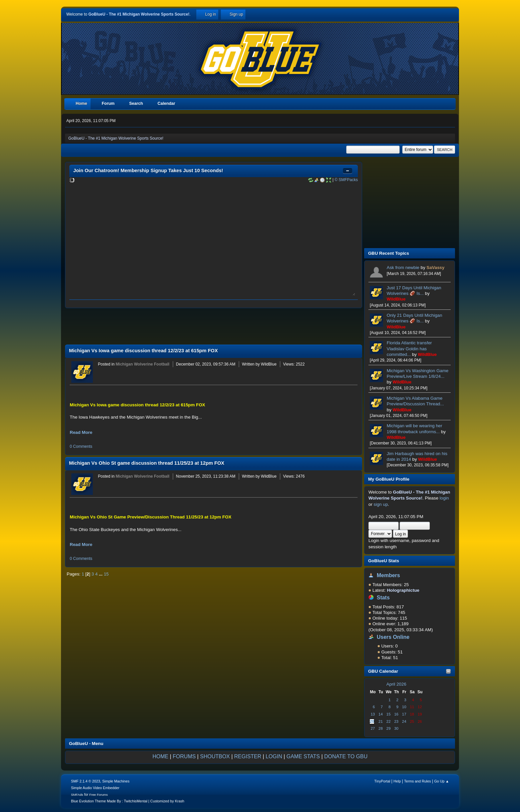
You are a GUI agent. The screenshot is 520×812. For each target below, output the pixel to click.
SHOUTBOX (215, 756)
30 (396, 728)
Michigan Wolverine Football (143, 364)
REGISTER (248, 756)
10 (404, 707)
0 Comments (81, 446)
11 (412, 707)
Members (388, 575)
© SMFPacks (346, 180)
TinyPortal (382, 781)
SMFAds (77, 795)
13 (373, 714)
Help (397, 781)
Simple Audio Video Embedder (95, 788)
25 (412, 721)
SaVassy (435, 268)
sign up (381, 504)
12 (420, 707)
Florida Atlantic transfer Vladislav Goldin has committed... (409, 349)
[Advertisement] (415, 203)
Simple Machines (116, 781)
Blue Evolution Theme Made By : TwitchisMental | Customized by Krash (128, 801)
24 (404, 721)
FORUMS (184, 756)
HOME (161, 756)
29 (389, 728)
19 (420, 714)
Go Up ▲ (442, 781)
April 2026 (396, 684)
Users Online (393, 637)
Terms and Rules (418, 781)
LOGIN (274, 756)
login (444, 498)
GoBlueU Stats (384, 561)
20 (372, 721)
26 (420, 721)
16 (396, 714)
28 (381, 728)
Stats (383, 598)
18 (412, 714)
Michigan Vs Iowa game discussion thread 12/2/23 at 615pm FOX (143, 351)
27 (373, 728)
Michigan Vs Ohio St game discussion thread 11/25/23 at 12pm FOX (147, 463)
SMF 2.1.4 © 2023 (86, 781)
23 (396, 721)
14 (381, 714)
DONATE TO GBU (346, 756)
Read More (81, 432)
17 (404, 714)
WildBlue (396, 299)
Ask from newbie (403, 268)
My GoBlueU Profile (389, 479)
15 (389, 714)
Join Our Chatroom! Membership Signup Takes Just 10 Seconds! (148, 170)
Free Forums (98, 795)
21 (381, 721)
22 (389, 721)
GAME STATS (303, 756)
